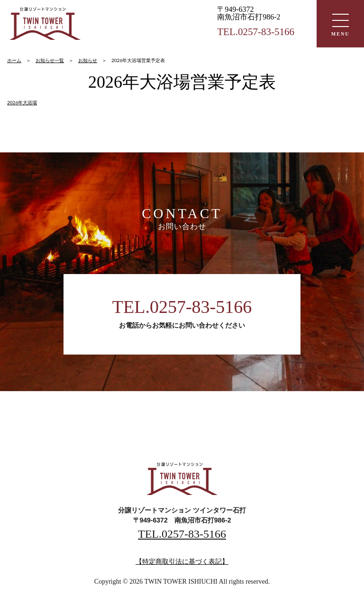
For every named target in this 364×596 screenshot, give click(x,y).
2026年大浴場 (22, 102)
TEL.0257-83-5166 (182, 307)
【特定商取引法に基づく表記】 (182, 562)
